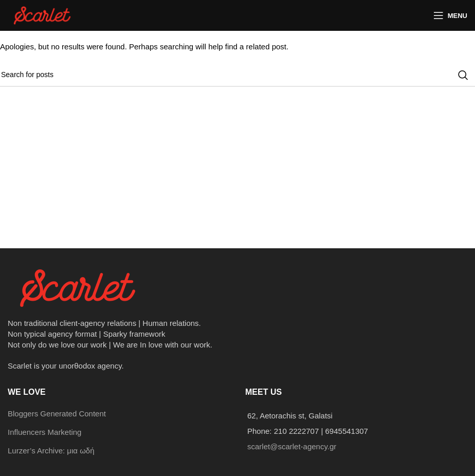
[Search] (238, 75)
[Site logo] (43, 15)
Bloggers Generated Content (57, 414)
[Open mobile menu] (450, 15)
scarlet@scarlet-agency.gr (292, 446)
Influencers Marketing (44, 432)
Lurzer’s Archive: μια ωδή (51, 451)
